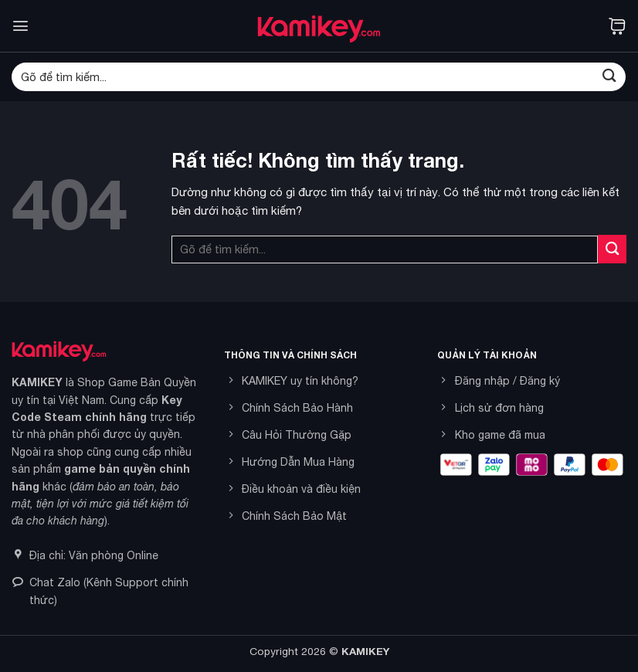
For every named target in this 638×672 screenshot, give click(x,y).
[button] (20, 26)
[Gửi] (609, 77)
